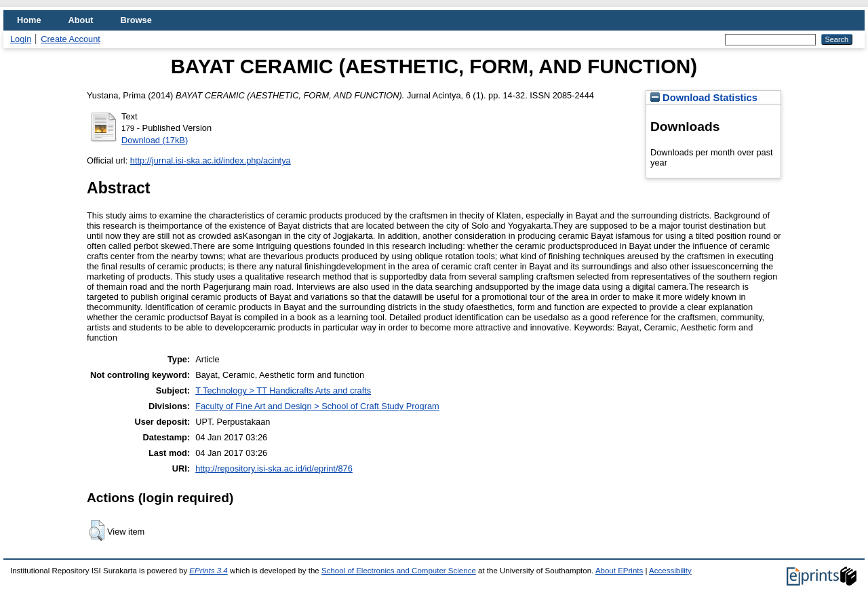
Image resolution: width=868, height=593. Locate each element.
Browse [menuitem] (136, 20)
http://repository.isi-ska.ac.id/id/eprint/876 (274, 468)
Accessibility (670, 571)
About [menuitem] (81, 20)
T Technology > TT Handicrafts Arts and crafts (283, 390)
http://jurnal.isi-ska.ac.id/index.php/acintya (211, 160)
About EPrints (619, 571)
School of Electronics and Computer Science (399, 571)
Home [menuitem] (29, 20)
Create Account (71, 39)
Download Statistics (704, 98)
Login (21, 39)
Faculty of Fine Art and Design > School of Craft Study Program (317, 406)
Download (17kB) (155, 140)
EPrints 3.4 (208, 571)
